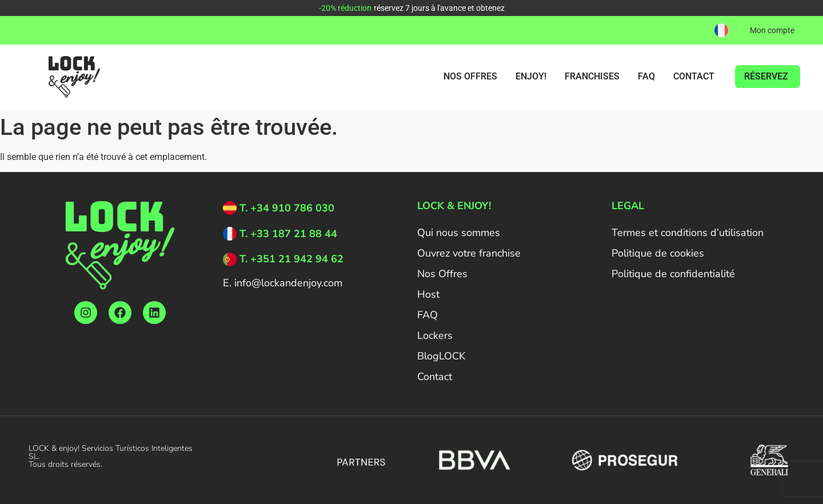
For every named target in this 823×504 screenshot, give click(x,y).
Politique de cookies (658, 253)
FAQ (428, 315)
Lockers (435, 335)
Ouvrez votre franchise (469, 253)
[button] (721, 30)
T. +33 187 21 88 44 (288, 234)
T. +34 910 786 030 (287, 208)
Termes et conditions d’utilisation (688, 233)
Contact (435, 377)
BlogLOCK (441, 356)
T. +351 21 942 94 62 (291, 259)
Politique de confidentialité (673, 274)
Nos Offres (442, 274)
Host (428, 294)
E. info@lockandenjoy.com (283, 283)
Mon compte (772, 30)
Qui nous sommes (459, 233)
